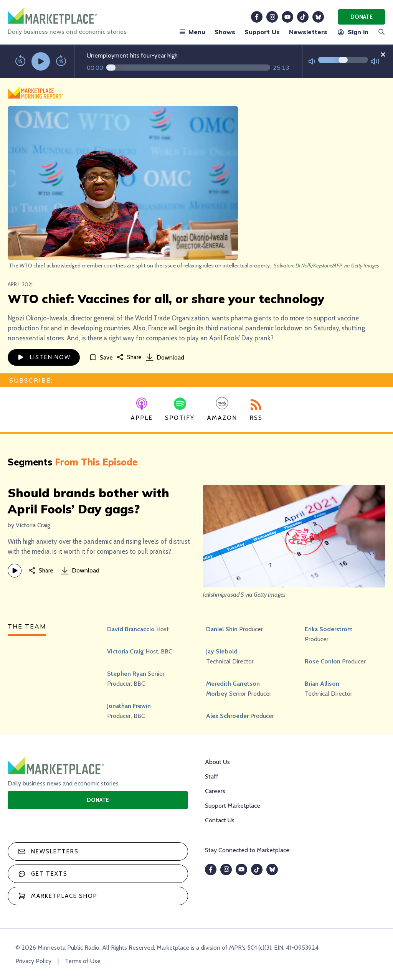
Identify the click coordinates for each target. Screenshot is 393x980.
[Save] (101, 357)
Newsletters (308, 32)
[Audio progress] (188, 68)
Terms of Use (83, 961)
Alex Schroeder (227, 716)
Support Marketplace (233, 806)
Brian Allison (322, 684)
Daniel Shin (222, 629)
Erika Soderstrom (329, 629)
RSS (256, 410)
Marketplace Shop (58, 896)
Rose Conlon (323, 661)
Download (165, 357)
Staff (212, 776)
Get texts (43, 874)
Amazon (222, 409)
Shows (225, 32)
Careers (215, 791)
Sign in (353, 32)
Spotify (180, 409)
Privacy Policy (33, 961)
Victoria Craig (125, 651)
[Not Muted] (312, 62)
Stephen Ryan (127, 674)
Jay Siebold (222, 651)
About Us (217, 762)
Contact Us (220, 820)
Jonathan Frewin (129, 706)
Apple (142, 409)
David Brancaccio (131, 629)
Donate (362, 17)
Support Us (262, 32)
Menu (192, 32)
